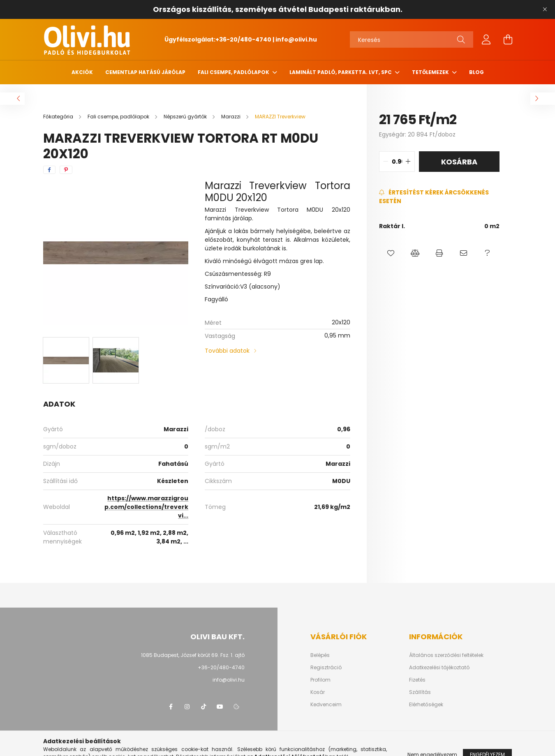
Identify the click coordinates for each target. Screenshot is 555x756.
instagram (187, 707)
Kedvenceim (326, 705)
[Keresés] (412, 39)
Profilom (320, 680)
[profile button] (486, 39)
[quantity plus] (408, 162)
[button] (391, 253)
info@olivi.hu (296, 39)
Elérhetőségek (426, 705)
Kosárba (459, 162)
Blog (476, 72)
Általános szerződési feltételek (446, 655)
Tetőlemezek (431, 72)
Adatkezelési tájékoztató (439, 668)
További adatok (227, 351)
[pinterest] (66, 170)
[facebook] (49, 170)
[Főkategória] (59, 117)
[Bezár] (545, 9)
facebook (171, 707)
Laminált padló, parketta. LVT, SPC (341, 72)
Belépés (320, 655)
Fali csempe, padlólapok (234, 72)
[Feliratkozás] (439, 197)
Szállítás (420, 692)
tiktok (203, 707)
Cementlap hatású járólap (145, 72)
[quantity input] (397, 162)
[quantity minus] (386, 162)
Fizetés (417, 680)
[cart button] (508, 39)
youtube (220, 707)
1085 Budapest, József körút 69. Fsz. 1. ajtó (193, 655)
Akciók (82, 72)
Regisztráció (326, 668)
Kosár (318, 692)
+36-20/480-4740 (243, 39)
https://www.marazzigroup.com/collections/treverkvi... (146, 507)
